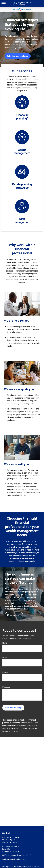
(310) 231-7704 (13, 837)
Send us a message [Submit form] (13, 708)
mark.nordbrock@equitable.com (14, 859)
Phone (5, 672)
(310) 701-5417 (14, 840)
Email (5, 658)
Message (6, 687)
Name (5, 643)
